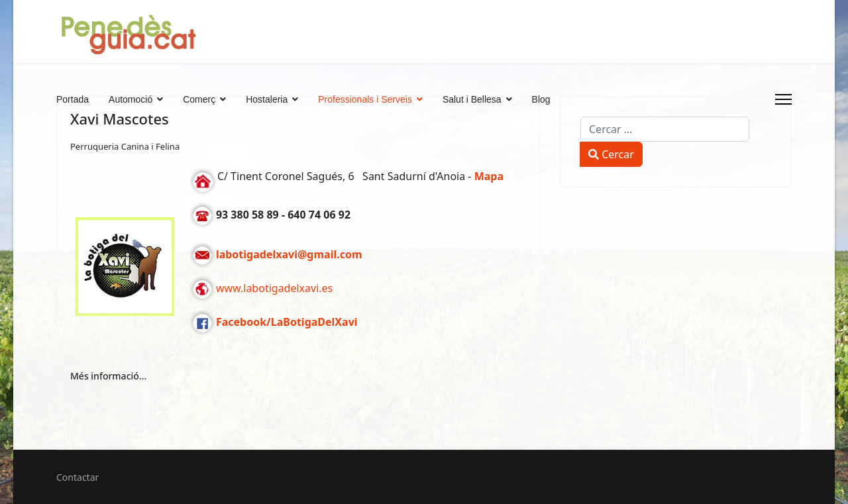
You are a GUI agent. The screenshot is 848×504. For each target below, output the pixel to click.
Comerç (199, 99)
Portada (73, 99)
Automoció (131, 99)
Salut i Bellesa (472, 99)
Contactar (78, 477)
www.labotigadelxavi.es (274, 289)
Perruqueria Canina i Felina (125, 146)
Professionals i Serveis (365, 99)
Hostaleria (267, 99)
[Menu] (783, 99)
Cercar (611, 154)
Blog (541, 99)
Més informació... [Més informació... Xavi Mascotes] (108, 376)
